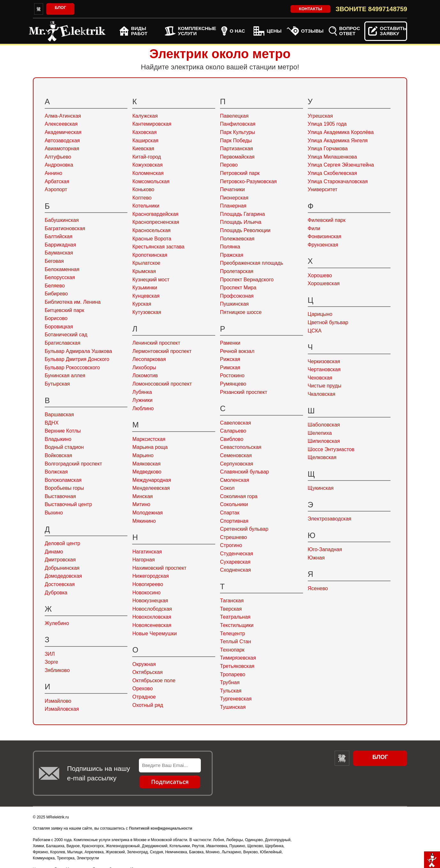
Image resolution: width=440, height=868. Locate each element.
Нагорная (143, 560)
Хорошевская (324, 283)
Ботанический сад (66, 335)
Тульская (231, 691)
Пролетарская (237, 271)
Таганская (232, 601)
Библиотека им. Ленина (73, 302)
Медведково (147, 472)
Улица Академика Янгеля (338, 141)
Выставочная (60, 496)
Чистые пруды (325, 386)
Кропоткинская (150, 255)
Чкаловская (322, 394)
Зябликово (57, 670)
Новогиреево (148, 584)
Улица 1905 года (327, 124)
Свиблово (232, 439)
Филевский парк (327, 220)
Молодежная (147, 513)
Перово (229, 165)
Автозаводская (62, 141)
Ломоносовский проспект (162, 384)
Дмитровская (60, 560)
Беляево (55, 286)
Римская (230, 368)
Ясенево (318, 588)
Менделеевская (151, 488)
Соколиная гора (239, 496)
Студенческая (237, 554)
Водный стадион (64, 447)
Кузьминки (145, 288)
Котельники (146, 206)
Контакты (311, 9)
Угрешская (320, 116)
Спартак (230, 513)
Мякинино (144, 521)
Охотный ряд (148, 705)
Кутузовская (147, 312)
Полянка (230, 247)
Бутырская (57, 384)
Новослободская (152, 609)
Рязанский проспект (244, 392)
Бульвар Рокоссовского (72, 368)
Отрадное (144, 697)
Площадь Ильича (241, 222)
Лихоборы (144, 368)
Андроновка (59, 165)
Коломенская (148, 173)
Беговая (54, 261)
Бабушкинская (62, 220)
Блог (60, 8)
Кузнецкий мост (151, 280)
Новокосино (146, 593)
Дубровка (56, 593)
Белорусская (60, 277)
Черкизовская (324, 361)
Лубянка (142, 392)
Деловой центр (62, 543)
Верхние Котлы (63, 431)
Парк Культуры (238, 132)
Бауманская (59, 253)
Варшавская (59, 414)
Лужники (142, 400)
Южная (316, 558)
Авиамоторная (62, 149)
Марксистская (149, 439)
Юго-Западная (325, 549)
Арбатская (57, 181)
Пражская (232, 255)
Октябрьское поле (154, 680)
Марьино (143, 455)
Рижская (230, 359)
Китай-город (147, 157)
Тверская (231, 609)
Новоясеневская (152, 625)
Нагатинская (147, 552)
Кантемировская (152, 124)
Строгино (231, 545)
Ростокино (232, 375)
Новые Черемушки (154, 633)
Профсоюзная (237, 296)
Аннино (53, 173)
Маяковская (146, 464)
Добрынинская (62, 568)
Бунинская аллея (65, 375)
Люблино (143, 408)
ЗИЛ (50, 654)
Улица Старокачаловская (338, 181)
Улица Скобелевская (332, 173)
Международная (152, 480)
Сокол (227, 488)
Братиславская (63, 343)
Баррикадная (60, 245)
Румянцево (233, 384)
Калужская (145, 116)
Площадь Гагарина (243, 214)
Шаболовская (324, 425)
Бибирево (56, 294)
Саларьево (233, 431)
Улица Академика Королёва (341, 132)
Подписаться (170, 782)
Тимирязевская (238, 658)
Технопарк (232, 650)
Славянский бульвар (244, 472)
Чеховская (320, 378)
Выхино (54, 513)
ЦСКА (315, 331)
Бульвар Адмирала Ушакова (78, 351)
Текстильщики (237, 625)
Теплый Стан (235, 641)
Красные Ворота (152, 239)
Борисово (56, 318)
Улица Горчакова (328, 149)
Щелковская (322, 457)
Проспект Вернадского (247, 280)
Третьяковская (237, 666)
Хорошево (320, 275)
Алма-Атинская (63, 116)
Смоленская (235, 480)
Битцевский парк (64, 310)
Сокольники (234, 504)
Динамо (54, 552)
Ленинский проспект (156, 343)
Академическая (63, 132)
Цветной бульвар (328, 322)
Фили (314, 228)
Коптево (142, 198)
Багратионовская (65, 228)
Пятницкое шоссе (241, 312)
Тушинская (233, 707)
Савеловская (235, 423)
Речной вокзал (237, 351)
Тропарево (233, 674)
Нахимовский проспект (159, 568)
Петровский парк (240, 173)
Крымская (144, 271)
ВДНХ (52, 423)
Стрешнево (233, 537)
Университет (323, 189)
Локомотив (145, 375)
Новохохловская (152, 617)
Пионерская (234, 198)
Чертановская (324, 369)
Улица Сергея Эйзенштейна (341, 165)
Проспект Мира (238, 288)
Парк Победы (236, 141)
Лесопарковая (149, 359)
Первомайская (237, 157)
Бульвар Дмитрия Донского (77, 359)
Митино (141, 504)
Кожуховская (147, 165)
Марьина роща (150, 447)
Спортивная (234, 521)
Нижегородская (150, 576)
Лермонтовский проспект (162, 351)
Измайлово (58, 701)
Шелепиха (320, 433)
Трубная (230, 682)
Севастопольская (241, 447)
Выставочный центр (68, 504)
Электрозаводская (330, 519)
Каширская (145, 141)
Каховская (144, 132)
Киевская (143, 149)
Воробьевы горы (64, 488)
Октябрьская (147, 672)
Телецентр (232, 633)
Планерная (233, 206)
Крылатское (146, 263)
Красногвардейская (155, 214)
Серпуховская (237, 464)
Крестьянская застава (158, 247)
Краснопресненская (156, 222)
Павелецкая (234, 116)
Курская (142, 304)
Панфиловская (238, 124)
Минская (142, 496)
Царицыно (320, 314)
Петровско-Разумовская (248, 181)
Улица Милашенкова (332, 157)
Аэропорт (56, 189)
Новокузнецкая (150, 601)
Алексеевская (61, 124)
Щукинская (321, 488)
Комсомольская (151, 181)
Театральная (235, 617)
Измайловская (62, 709)
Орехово (142, 688)
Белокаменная (62, 269)
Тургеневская (236, 699)
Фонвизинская (325, 236)
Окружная (144, 664)
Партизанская (236, 149)
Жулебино (57, 623)
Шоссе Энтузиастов (331, 449)
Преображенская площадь (252, 263)
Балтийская (59, 236)
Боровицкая (59, 327)
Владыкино (58, 439)
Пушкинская (234, 304)
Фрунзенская (323, 245)
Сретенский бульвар (244, 529)
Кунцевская (146, 296)
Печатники (232, 189)
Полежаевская (237, 239)
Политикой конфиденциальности (161, 828)
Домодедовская (63, 576)
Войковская (58, 455)
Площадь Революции (245, 230)
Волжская (56, 472)
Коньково (143, 189)
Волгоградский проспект (73, 464)
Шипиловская (324, 441)
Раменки (230, 343)
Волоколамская (63, 480)
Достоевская (60, 584)
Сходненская (235, 570)
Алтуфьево (58, 157)
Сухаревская (235, 562)
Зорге (51, 662)
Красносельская (151, 230)
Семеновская (236, 455)
